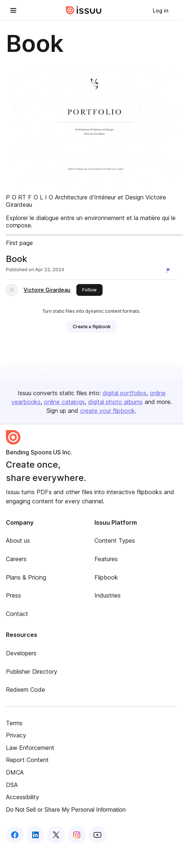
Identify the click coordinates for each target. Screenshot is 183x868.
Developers (21, 653)
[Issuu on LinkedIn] (35, 835)
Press (13, 595)
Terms (14, 723)
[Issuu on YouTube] (97, 835)
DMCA (15, 772)
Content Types (115, 541)
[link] (160, 10)
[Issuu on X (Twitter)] (56, 835)
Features (106, 559)
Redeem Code (25, 690)
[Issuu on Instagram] (77, 835)
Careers (16, 559)
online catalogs (64, 402)
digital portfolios (125, 393)
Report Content (27, 760)
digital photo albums (115, 402)
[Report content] (170, 270)
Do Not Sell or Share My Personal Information (66, 810)
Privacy (16, 735)
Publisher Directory (32, 672)
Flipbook (106, 577)
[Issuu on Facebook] (15, 835)
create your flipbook (108, 411)
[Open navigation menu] (13, 10)
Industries (108, 595)
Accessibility (23, 797)
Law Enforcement (30, 748)
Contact (17, 614)
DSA (12, 785)
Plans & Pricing (26, 577)
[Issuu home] (84, 10)
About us (18, 541)
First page (19, 243)
